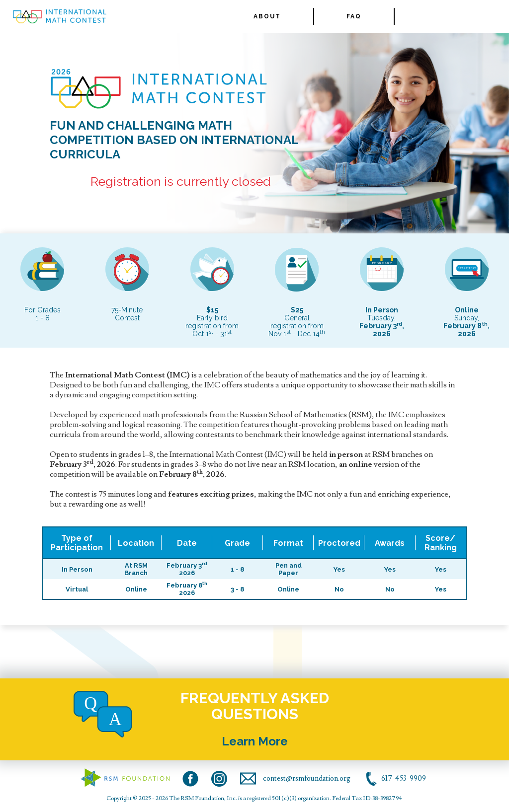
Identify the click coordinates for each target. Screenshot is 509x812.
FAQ (354, 16)
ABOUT (267, 16)
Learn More (255, 741)
